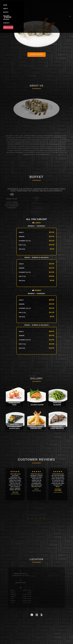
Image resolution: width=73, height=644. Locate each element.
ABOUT (6, 9)
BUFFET (6, 12)
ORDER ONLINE (8, 27)
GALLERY (6, 16)
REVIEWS (6, 19)
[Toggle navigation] (70, 16)
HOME (5, 5)
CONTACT (6, 23)
